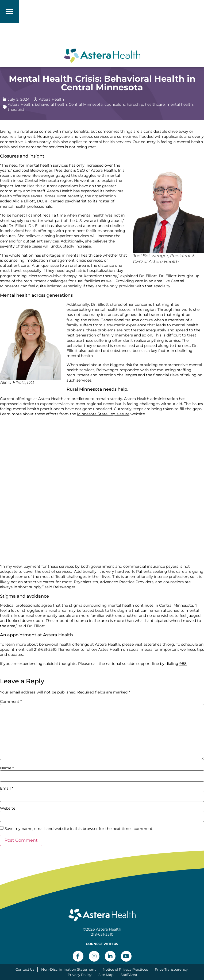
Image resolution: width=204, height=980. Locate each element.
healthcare (155, 104)
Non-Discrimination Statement (68, 969)
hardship (135, 104)
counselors (115, 104)
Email (7, 788)
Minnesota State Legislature (103, 414)
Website (8, 808)
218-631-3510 (45, 649)
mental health (180, 104)
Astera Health (20, 104)
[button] (9, 11)
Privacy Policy (80, 975)
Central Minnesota (86, 104)
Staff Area (129, 975)
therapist (16, 109)
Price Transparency (171, 969)
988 (183, 664)
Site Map (106, 975)
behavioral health (51, 104)
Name (7, 768)
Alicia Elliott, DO (28, 201)
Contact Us (25, 969)
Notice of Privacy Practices (125, 969)
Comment (11, 701)
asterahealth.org (159, 644)
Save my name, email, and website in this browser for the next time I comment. (79, 829)
